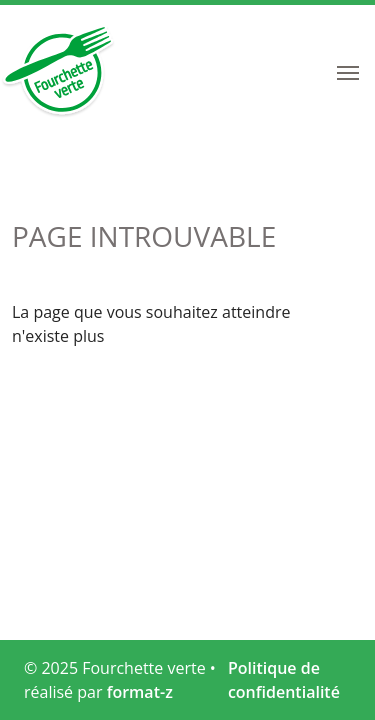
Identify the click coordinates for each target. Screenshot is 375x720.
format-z (140, 692)
